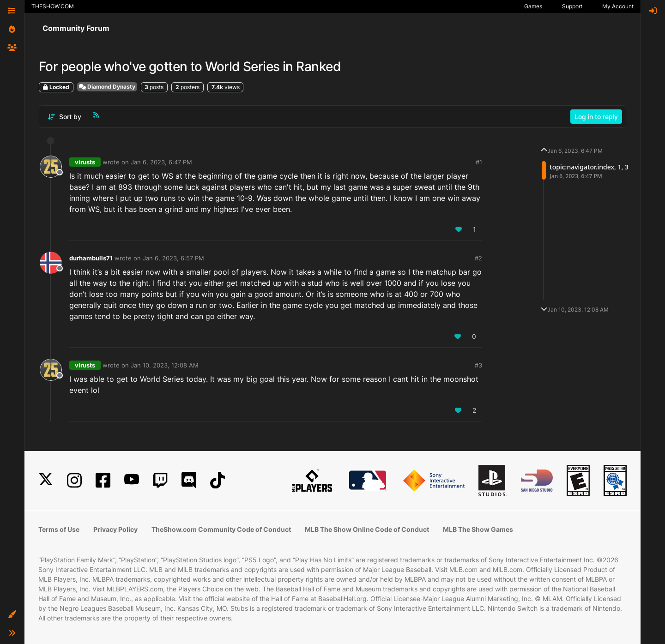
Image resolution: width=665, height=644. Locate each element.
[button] (12, 614)
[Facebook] (103, 480)
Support (572, 6)
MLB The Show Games (478, 529)
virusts (85, 162)
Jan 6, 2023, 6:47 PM (161, 162)
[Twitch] (160, 480)
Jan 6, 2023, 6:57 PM (173, 258)
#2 (478, 258)
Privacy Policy (115, 529)
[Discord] (189, 480)
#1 (479, 162)
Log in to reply (596, 117)
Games (533, 6)
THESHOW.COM (53, 6)
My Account (618, 6)
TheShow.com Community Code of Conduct (221, 529)
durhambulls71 (91, 258)
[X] (46, 480)
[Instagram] (74, 480)
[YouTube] (132, 480)
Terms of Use (59, 529)
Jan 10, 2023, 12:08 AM (165, 365)
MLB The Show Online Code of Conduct (367, 529)
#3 (478, 365)
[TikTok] (218, 480)
